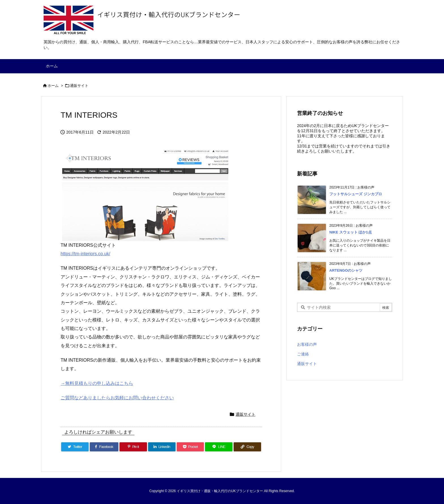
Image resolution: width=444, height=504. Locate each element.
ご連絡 (303, 354)
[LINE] (219, 447)
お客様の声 (307, 344)
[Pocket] (190, 447)
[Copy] (247, 447)
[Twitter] (75, 447)
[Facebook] (104, 447)
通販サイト (79, 86)
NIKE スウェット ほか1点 (351, 232)
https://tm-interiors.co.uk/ (85, 254)
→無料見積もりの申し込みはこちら (97, 383)
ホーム (53, 86)
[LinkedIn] (162, 447)
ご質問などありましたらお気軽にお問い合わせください (117, 398)
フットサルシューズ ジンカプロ (356, 194)
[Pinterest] (133, 447)
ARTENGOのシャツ (346, 270)
